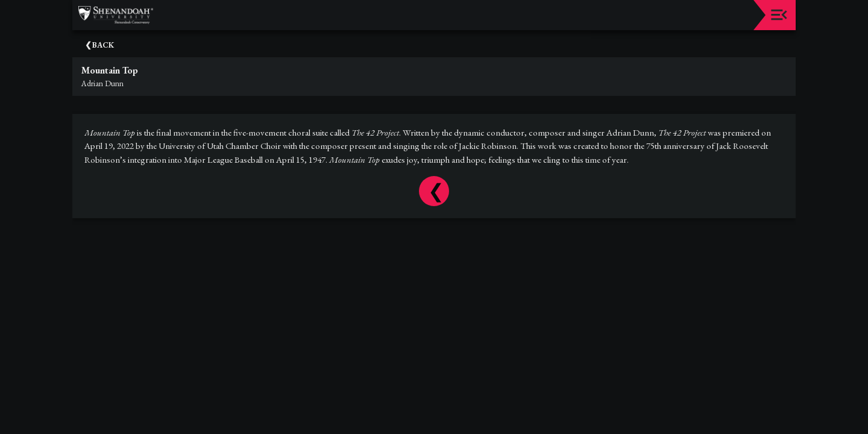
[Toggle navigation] (779, 15)
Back (103, 45)
